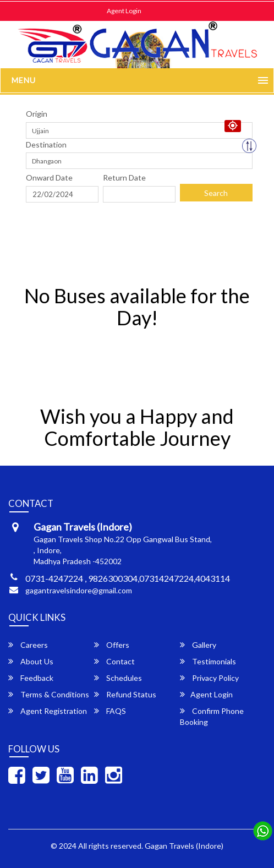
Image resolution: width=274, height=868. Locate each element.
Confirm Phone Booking (212, 716)
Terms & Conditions (49, 694)
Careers (28, 645)
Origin (37, 114)
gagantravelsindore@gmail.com (79, 590)
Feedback (31, 678)
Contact (114, 661)
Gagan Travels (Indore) (184, 846)
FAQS (110, 711)
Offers (112, 645)
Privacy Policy (209, 678)
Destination (46, 144)
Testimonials (208, 661)
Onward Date (49, 178)
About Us (31, 661)
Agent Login (124, 11)
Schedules (118, 678)
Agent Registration (48, 711)
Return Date (124, 178)
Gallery (198, 645)
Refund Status (125, 694)
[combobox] (139, 130)
